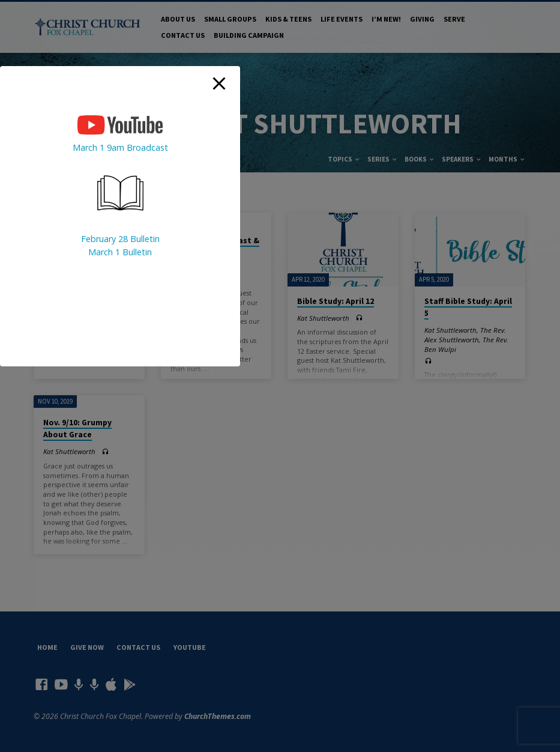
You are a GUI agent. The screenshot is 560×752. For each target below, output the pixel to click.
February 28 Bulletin (120, 239)
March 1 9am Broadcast (120, 147)
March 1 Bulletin (120, 252)
